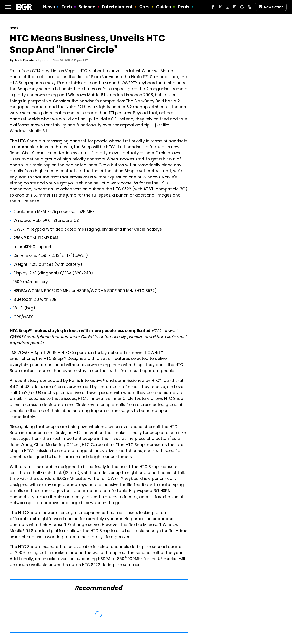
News (49, 7)
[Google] (242, 7)
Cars (144, 7)
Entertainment (117, 7)
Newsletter (271, 7)
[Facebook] (213, 7)
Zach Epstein (24, 60)
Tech (67, 7)
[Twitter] (220, 7)
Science (87, 7)
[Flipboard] (235, 7)
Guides (164, 7)
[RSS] (249, 7)
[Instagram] (227, 7)
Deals (184, 7)
